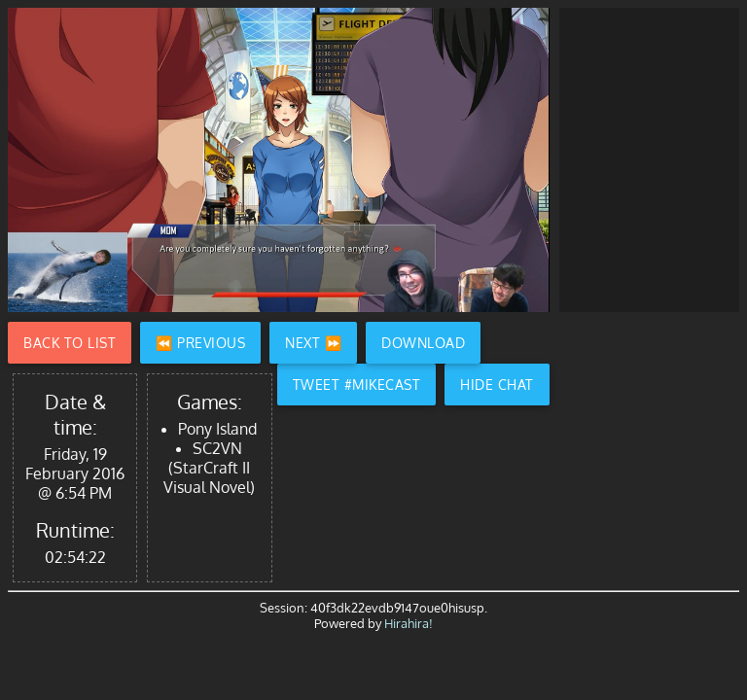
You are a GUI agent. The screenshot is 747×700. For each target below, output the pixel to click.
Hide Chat (497, 385)
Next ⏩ (313, 343)
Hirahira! (409, 623)
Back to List (70, 343)
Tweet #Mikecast (357, 385)
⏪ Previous (200, 343)
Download (423, 343)
